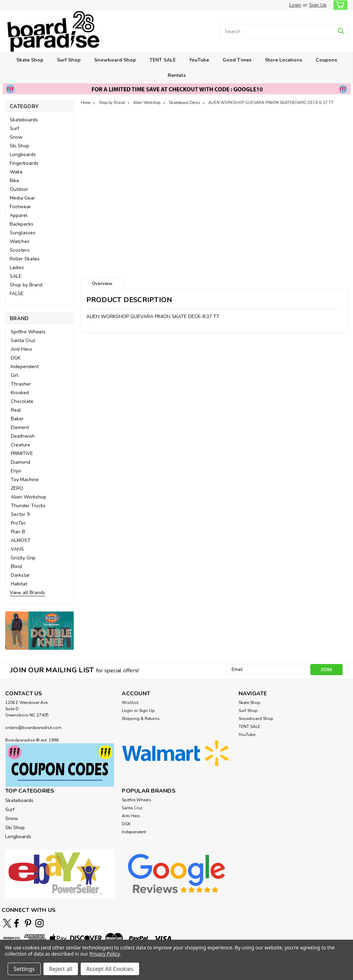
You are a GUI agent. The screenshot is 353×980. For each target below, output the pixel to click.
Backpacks (22, 224)
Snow (16, 137)
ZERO (17, 488)
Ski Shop (19, 146)
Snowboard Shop (115, 60)
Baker (17, 419)
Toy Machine (25, 480)
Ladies (17, 268)
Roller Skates (25, 259)
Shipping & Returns (141, 719)
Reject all (61, 969)
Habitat (19, 584)
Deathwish (23, 436)
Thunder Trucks (28, 506)
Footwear (20, 207)
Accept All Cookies (110, 969)
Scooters (20, 250)
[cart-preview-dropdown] (339, 5)
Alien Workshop (29, 497)
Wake (16, 172)
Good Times (237, 60)
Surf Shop (69, 60)
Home (86, 103)
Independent (25, 367)
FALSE (17, 294)
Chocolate (22, 401)
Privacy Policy (105, 954)
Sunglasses (23, 233)
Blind (16, 566)
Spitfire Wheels (28, 332)
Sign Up (318, 5)
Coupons (326, 60)
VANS (17, 549)
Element (20, 427)
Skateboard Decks (184, 103)
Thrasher (21, 384)
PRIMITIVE (22, 453)
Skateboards (24, 120)
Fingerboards (24, 163)
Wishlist (130, 703)
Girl (15, 375)
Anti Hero (21, 349)
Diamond (21, 462)
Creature (21, 445)
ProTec (18, 523)
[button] (39, 630)
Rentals (177, 75)
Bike (14, 181)
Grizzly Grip (23, 558)
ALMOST (21, 540)
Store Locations (284, 60)
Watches (20, 241)
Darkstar (20, 575)
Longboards (23, 155)
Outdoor (19, 189)
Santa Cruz (23, 341)
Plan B (18, 532)
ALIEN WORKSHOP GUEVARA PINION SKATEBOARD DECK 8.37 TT (271, 103)
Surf (14, 128)
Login (295, 5)
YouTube (199, 60)
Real (16, 410)
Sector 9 (20, 514)
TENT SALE (163, 60)
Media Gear (22, 198)
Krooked (20, 393)
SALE (16, 276)
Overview (102, 284)
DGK (16, 358)
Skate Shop (30, 60)
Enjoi (16, 471)
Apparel (19, 215)
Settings (24, 969)
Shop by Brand (26, 285)
